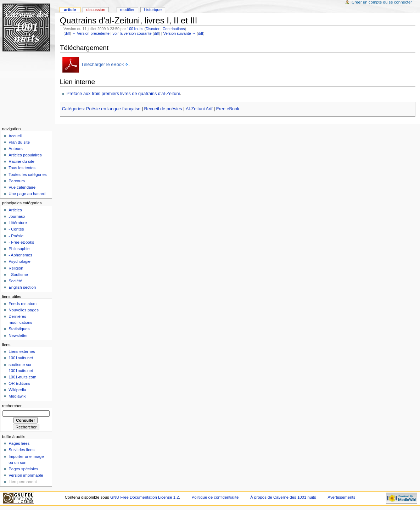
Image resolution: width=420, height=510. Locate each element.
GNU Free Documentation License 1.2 (145, 497)
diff (67, 33)
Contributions (174, 29)
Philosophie (19, 249)
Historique (153, 10)
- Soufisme (18, 275)
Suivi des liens (21, 450)
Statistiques (19, 329)
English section (22, 287)
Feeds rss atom (23, 304)
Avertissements (342, 497)
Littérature (18, 223)
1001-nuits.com (22, 377)
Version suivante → (180, 33)
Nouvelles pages (24, 310)
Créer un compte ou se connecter (382, 2)
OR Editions (19, 383)
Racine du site (21, 161)
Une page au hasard (27, 194)
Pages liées (19, 443)
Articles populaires (25, 155)
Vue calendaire (22, 187)
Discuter (153, 29)
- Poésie (16, 236)
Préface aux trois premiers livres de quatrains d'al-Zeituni (123, 94)
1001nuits (135, 29)
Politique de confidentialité (215, 497)
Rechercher (12, 406)
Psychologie (19, 261)
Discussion (96, 10)
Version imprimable (26, 475)
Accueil (15, 136)
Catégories (73, 109)
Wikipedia (17, 390)
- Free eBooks (21, 242)
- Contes (16, 229)
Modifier (127, 10)
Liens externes (22, 351)
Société (15, 281)
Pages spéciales (23, 469)
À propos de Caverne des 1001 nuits (283, 497)
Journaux (17, 216)
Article (70, 10)
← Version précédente (91, 33)
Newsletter (18, 336)
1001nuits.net (21, 358)
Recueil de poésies (163, 109)
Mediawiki (17, 396)
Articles (15, 210)
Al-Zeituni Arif (199, 109)
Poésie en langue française (113, 109)
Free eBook (228, 109)
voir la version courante (132, 33)
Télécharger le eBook (103, 65)
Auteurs (15, 149)
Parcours (17, 181)
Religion (16, 268)
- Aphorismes (20, 255)
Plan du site (19, 142)
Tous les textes (22, 168)
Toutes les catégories (28, 174)
